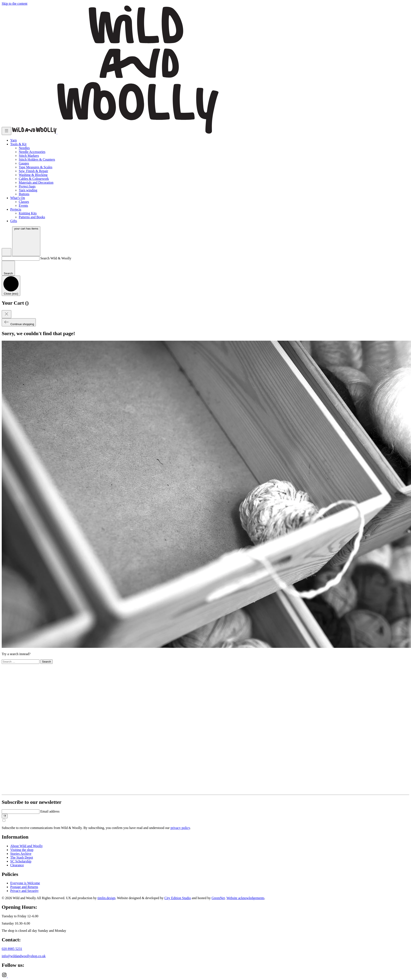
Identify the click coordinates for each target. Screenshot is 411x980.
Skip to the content (14, 4)
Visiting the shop (22, 850)
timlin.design (106, 898)
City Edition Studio (178, 898)
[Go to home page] (35, 133)
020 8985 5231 (12, 949)
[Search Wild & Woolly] (21, 258)
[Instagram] (5, 976)
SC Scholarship (21, 861)
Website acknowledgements (245, 898)
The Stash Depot (22, 857)
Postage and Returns (24, 887)
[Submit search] (8, 268)
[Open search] (7, 252)
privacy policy (180, 828)
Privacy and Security (24, 891)
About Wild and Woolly (27, 846)
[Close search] (11, 286)
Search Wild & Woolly (56, 258)
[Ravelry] (10, 976)
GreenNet (218, 898)
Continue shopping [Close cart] (19, 322)
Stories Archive (21, 854)
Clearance (17, 865)
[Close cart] (7, 314)
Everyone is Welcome (25, 883)
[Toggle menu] (7, 131)
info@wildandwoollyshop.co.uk (24, 956)
